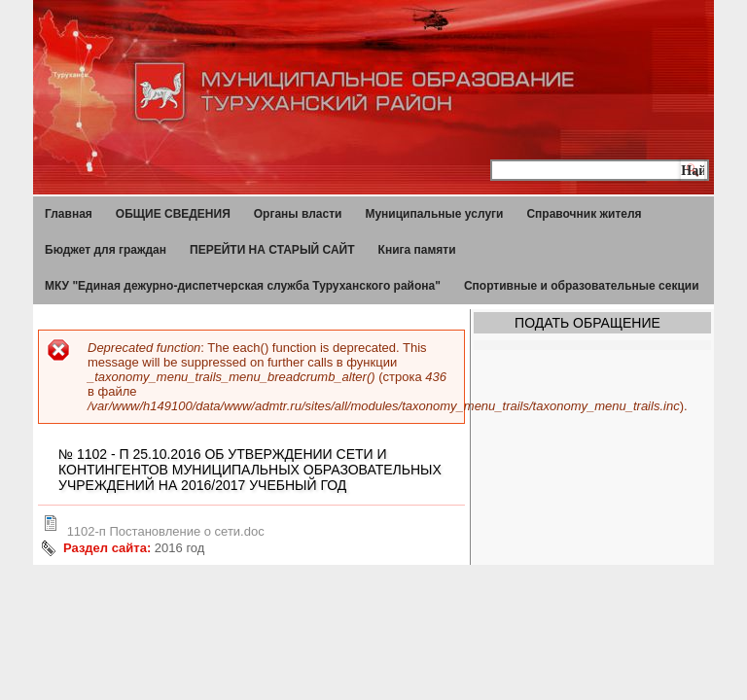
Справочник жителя (584, 214)
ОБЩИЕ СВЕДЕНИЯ (173, 214)
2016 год (180, 548)
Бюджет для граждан (106, 250)
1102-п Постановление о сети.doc (166, 531)
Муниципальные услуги (434, 214)
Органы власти (298, 214)
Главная (69, 214)
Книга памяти (417, 250)
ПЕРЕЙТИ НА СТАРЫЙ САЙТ (272, 250)
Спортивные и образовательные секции (582, 286)
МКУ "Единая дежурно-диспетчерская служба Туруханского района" (243, 286)
